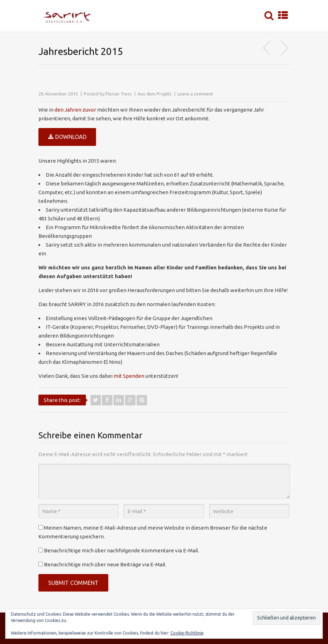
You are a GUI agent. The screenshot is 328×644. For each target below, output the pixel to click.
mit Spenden (129, 376)
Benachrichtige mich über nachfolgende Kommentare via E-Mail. (122, 550)
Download (67, 137)
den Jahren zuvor (75, 110)
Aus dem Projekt (155, 94)
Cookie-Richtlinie (187, 633)
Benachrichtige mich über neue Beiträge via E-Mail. (105, 564)
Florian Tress (119, 94)
